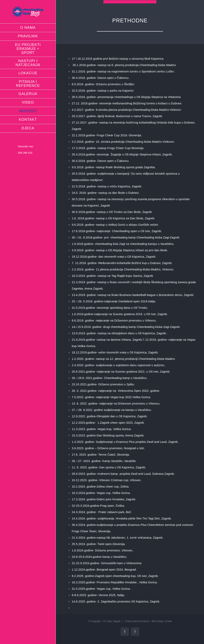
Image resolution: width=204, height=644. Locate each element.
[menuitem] (28, 28)
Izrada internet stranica (137, 621)
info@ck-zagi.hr (27, 159)
